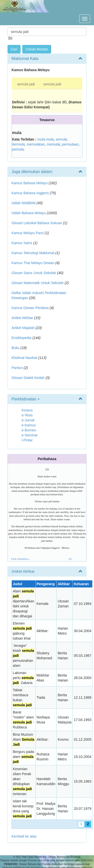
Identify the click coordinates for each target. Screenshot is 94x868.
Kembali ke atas (24, 836)
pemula (18, 149)
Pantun (17, 368)
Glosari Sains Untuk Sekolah (34, 273)
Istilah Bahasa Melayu (29, 213)
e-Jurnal (28, 420)
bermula (18, 144)
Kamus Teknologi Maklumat (33, 253)
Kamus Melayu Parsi (28, 233)
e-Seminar (30, 435)
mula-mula (45, 139)
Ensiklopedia (21, 338)
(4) (70, 559)
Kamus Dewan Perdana (30, 308)
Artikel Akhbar (22, 318)
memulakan (36, 144)
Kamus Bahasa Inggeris (30, 193)
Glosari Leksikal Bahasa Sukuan (37, 223)
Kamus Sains (22, 243)
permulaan (70, 144)
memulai (54, 144)
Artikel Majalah (23, 328)
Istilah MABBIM (24, 203)
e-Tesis (27, 415)
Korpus (27, 410)
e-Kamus (29, 425)
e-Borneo (29, 430)
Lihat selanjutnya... (21, 559)
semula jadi (26, 84)
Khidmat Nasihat (24, 358)
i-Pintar (27, 440)
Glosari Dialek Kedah (28, 378)
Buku (16, 348)
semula (61, 139)
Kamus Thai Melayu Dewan (33, 263)
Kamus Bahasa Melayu (30, 183)
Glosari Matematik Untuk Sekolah (38, 283)
